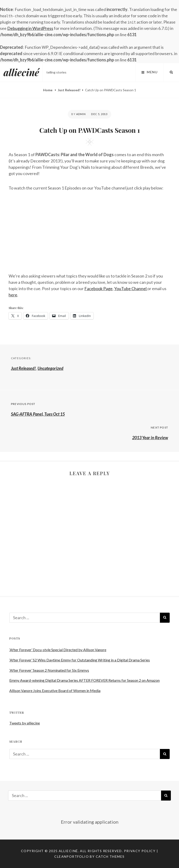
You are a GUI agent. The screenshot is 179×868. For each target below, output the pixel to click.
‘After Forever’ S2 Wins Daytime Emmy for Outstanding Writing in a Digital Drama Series (80, 660)
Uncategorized (50, 368)
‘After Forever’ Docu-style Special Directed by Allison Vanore (58, 650)
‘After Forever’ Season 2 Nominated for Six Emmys (49, 670)
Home (48, 90)
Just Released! (69, 90)
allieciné (21, 72)
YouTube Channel (131, 288)
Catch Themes (110, 856)
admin (81, 114)
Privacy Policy (140, 851)
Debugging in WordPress (30, 28)
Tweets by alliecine (25, 723)
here (13, 295)
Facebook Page (98, 288)
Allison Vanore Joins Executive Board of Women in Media (55, 691)
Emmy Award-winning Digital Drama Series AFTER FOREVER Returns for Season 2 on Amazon (84, 680)
